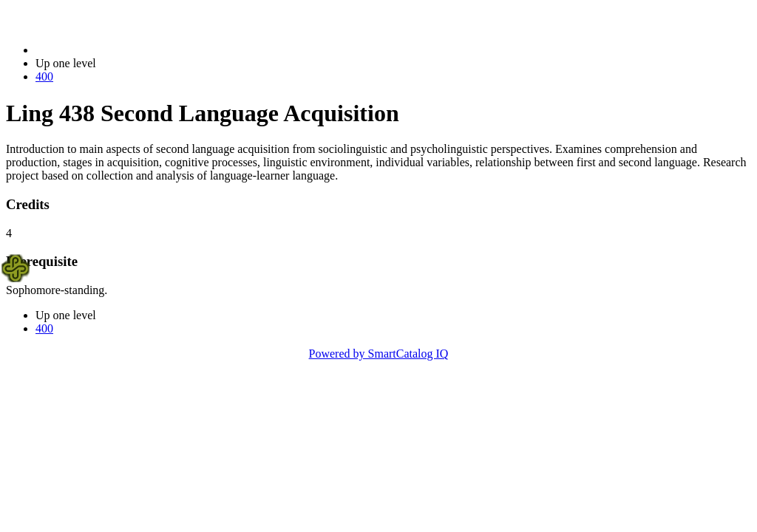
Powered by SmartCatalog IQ (379, 354)
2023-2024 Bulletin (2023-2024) (113, 50)
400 (44, 76)
